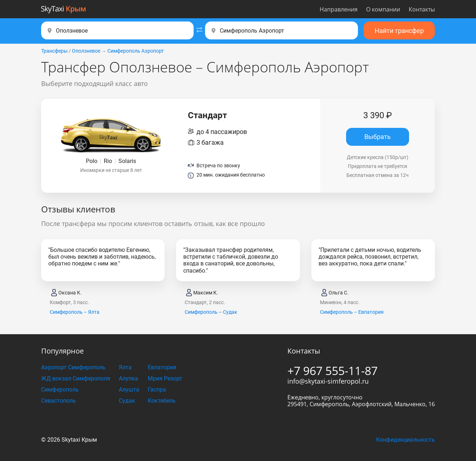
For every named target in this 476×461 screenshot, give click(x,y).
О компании (383, 9)
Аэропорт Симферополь (73, 367)
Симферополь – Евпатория (352, 312)
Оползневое (86, 51)
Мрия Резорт (165, 378)
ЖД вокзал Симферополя (76, 378)
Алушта (129, 390)
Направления (339, 9)
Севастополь (59, 401)
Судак (127, 401)
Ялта (125, 367)
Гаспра (157, 390)
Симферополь (60, 390)
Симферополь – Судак (211, 312)
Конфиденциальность (405, 440)
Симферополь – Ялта (75, 312)
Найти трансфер (399, 31)
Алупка (128, 378)
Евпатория (162, 367)
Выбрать (378, 137)
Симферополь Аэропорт (136, 51)
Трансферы (54, 51)
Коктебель (162, 401)
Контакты (422, 9)
